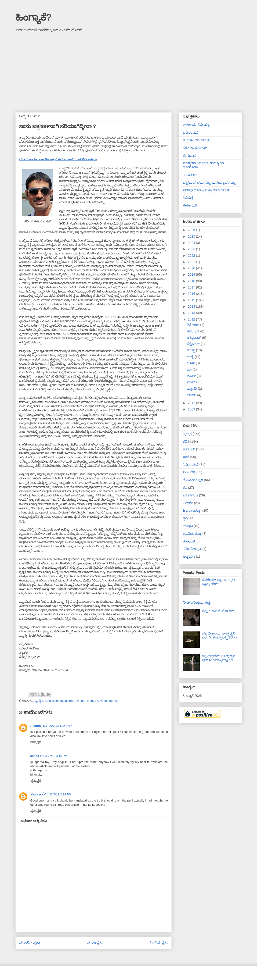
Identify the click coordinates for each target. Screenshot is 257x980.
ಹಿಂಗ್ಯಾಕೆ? (34, 17)
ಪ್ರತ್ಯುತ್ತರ (36, 742)
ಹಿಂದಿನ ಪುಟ (159, 943)
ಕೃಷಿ (185, 518)
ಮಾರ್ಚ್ (192, 382)
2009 (192, 409)
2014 (192, 306)
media (91, 701)
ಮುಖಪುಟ (95, 943)
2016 (192, 294)
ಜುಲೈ (191, 357)
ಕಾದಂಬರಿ (189, 449)
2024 (192, 243)
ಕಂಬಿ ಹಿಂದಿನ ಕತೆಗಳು (197, 140)
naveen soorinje (108, 701)
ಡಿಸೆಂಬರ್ (193, 325)
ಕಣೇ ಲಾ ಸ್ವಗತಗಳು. (196, 148)
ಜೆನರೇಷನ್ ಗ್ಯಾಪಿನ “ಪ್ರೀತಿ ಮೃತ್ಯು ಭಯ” (218, 582)
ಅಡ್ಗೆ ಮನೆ (189, 556)
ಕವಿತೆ (186, 442)
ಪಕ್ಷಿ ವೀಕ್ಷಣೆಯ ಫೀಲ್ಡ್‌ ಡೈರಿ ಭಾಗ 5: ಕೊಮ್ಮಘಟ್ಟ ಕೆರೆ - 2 (220, 635)
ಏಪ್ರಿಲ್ (192, 376)
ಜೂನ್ (191, 363)
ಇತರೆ (186, 457)
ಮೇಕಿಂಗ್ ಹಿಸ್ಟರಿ (193, 480)
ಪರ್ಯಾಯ (190, 175)
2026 (192, 230)
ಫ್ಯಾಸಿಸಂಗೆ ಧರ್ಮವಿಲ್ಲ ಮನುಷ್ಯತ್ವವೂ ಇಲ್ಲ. (210, 182)
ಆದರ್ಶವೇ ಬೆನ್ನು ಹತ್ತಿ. (197, 125)
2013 (192, 313)
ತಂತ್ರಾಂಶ (189, 541)
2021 (192, 262)
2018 (192, 281)
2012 (192, 319)
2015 (192, 300)
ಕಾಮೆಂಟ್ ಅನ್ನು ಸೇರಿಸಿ (34, 821)
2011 (192, 403)
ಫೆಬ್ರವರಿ (192, 388)
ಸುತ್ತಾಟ (188, 526)
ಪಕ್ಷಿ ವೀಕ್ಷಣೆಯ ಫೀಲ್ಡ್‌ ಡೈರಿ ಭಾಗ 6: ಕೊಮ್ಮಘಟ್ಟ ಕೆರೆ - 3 (220, 658)
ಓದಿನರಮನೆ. (191, 132)
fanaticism (52, 701)
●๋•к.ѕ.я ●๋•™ (39, 794)
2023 (192, 249)
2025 (192, 236)
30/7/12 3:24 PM (60, 794)
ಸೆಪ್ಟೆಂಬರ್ (194, 344)
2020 (192, 268)
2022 (192, 256)
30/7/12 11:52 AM (61, 726)
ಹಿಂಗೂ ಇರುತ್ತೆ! (192, 510)
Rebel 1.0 (190, 205)
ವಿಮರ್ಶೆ (188, 503)
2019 (192, 274)
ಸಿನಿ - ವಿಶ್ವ (189, 472)
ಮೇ (190, 369)
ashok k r (37, 756)
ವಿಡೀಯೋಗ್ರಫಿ (192, 549)
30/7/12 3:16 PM (56, 756)
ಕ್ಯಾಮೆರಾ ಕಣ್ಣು (192, 534)
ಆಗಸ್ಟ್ (191, 350)
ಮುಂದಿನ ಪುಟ (30, 943)
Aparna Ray (39, 726)
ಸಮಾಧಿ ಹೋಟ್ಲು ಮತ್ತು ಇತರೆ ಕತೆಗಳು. (207, 190)
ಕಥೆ (185, 488)
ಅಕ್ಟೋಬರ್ (194, 338)
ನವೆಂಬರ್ (193, 331)
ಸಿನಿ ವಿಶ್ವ (188, 198)
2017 (192, 287)
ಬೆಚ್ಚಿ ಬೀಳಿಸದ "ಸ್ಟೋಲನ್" (219, 611)
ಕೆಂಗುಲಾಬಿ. (190, 156)
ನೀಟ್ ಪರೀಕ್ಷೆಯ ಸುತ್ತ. (197, 602)
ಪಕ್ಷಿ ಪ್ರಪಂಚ (191, 495)
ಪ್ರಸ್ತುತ (39, 701)
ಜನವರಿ (192, 395)
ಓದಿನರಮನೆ (191, 465)
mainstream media (73, 701)
